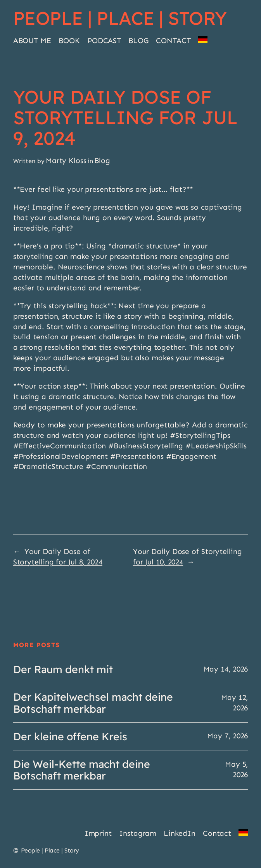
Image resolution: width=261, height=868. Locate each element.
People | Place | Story (120, 18)
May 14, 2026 (226, 669)
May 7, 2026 (227, 736)
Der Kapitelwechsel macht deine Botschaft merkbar (93, 703)
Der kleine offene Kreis (70, 736)
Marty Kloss (66, 161)
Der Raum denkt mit (63, 669)
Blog (102, 161)
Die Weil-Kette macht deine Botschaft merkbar (82, 770)
